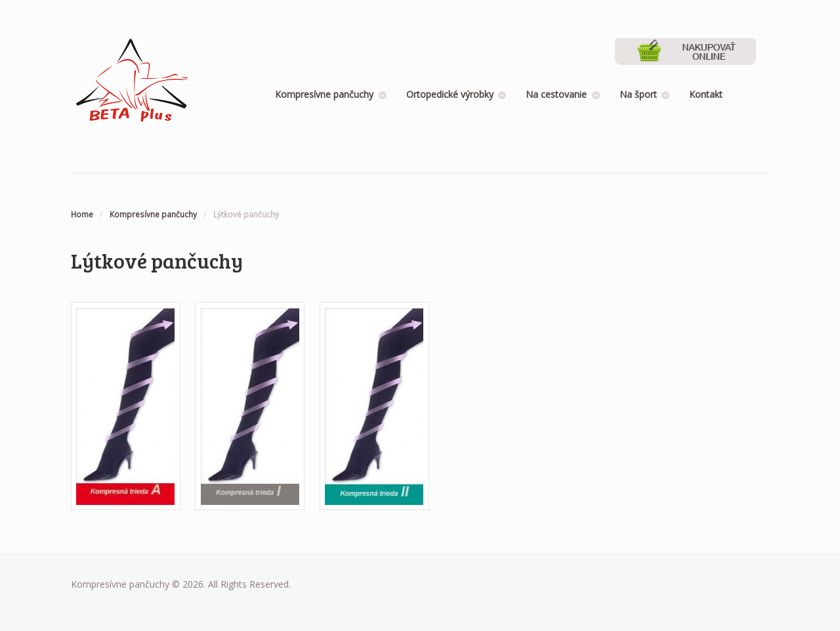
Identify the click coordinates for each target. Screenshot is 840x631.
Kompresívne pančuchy (324, 94)
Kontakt (706, 94)
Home (82, 214)
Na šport (638, 94)
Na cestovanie (556, 94)
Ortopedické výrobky (450, 94)
